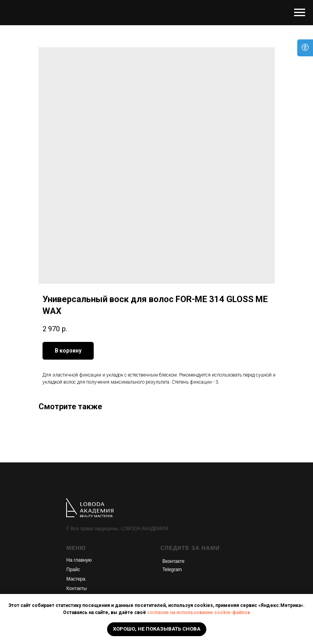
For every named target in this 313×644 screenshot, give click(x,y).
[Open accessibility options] (305, 48)
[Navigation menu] (300, 13)
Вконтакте (174, 561)
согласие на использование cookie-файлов (199, 612)
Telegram (172, 570)
